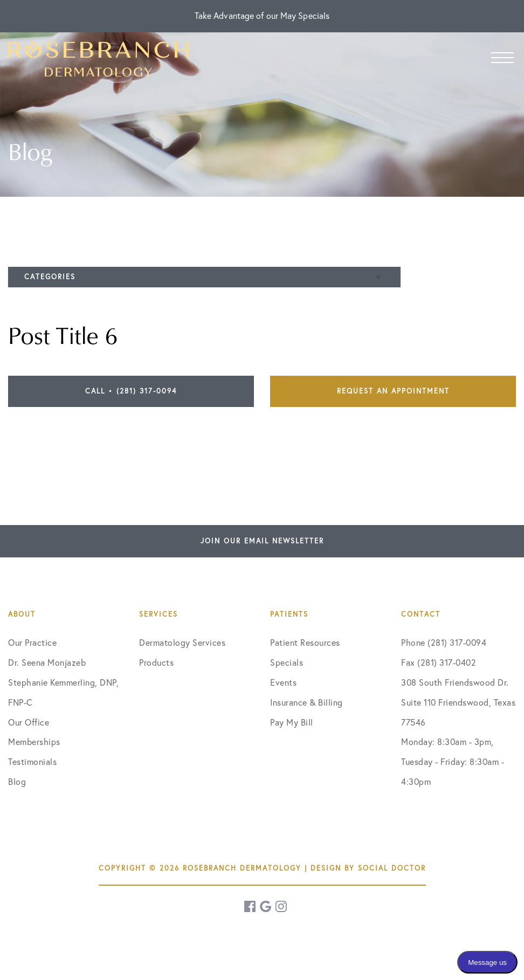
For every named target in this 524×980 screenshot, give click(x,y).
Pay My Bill (292, 722)
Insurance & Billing (306, 702)
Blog (17, 782)
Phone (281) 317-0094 (444, 643)
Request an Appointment (393, 391)
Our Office (29, 722)
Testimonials (32, 762)
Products (156, 662)
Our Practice (32, 643)
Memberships (34, 742)
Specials (287, 662)
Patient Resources (305, 643)
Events (283, 682)
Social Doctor (392, 868)
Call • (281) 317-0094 (131, 391)
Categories (50, 277)
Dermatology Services (182, 643)
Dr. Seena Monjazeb (47, 662)
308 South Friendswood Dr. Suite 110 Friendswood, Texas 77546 (458, 702)
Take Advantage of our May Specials (262, 16)
